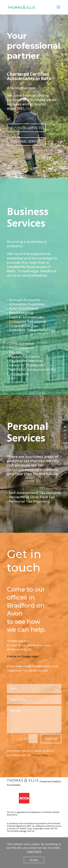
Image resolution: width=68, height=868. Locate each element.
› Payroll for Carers (23, 357)
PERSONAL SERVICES (26, 141)
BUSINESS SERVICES (26, 128)
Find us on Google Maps (23, 656)
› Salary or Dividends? (26, 365)
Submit (51, 738)
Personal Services (28, 432)
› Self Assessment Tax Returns (34, 493)
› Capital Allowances (25, 317)
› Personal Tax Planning (28, 501)
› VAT (11, 378)
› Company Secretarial (27, 321)
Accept (34, 860)
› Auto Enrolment (23, 308)
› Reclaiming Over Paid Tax (31, 497)
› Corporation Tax (22, 326)
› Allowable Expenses (26, 304)
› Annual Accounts (24, 300)
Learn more (34, 851)
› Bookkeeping (20, 313)
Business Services (28, 217)
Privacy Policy (40, 755)
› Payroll (14, 352)
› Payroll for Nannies (25, 361)
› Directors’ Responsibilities (31, 330)
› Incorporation (20, 348)
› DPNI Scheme (20, 344)
